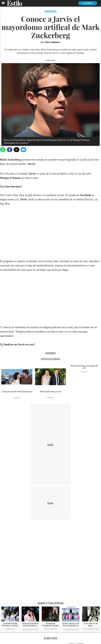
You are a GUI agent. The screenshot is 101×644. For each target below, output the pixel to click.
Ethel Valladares (53, 42)
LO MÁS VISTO (50, 638)
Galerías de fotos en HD (30, 629)
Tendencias (17, 398)
